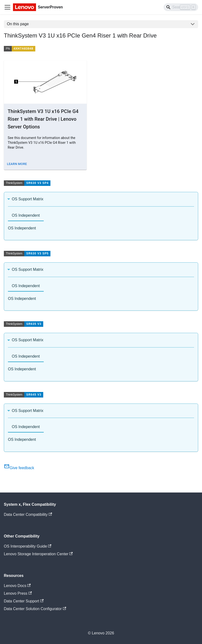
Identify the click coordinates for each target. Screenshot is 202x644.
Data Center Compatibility (28, 515)
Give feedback (19, 468)
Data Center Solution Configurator (35, 609)
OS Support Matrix (28, 199)
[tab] (26, 216)
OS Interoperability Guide (28, 546)
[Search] (181, 7)
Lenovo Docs (17, 586)
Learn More (17, 164)
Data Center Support (24, 601)
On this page (18, 24)
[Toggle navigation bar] (7, 7)
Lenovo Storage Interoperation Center (38, 554)
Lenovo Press (18, 593)
